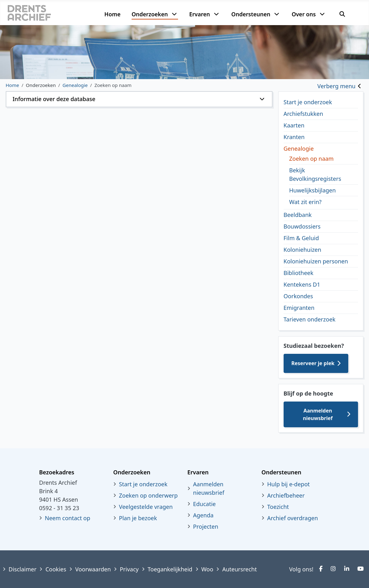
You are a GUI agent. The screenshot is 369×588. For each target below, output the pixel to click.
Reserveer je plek (313, 363)
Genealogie (299, 148)
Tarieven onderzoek (309, 319)
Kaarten (294, 125)
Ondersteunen (251, 14)
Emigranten (299, 308)
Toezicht (278, 507)
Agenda (203, 515)
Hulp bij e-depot (289, 484)
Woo (207, 569)
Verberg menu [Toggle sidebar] (336, 86)
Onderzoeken (150, 14)
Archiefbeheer (286, 495)
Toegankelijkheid (170, 569)
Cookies (56, 569)
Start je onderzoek (308, 102)
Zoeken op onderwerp (148, 495)
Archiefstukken (303, 114)
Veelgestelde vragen (146, 507)
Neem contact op (68, 518)
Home (112, 14)
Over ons (304, 14)
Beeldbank (298, 215)
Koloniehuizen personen (316, 261)
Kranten (294, 137)
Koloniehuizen (302, 250)
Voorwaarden (93, 569)
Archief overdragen (293, 518)
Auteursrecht (240, 569)
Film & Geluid (301, 238)
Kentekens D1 (302, 284)
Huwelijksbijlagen (312, 190)
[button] (139, 99)
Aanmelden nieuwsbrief (318, 414)
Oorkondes (298, 296)
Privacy (129, 569)
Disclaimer (22, 569)
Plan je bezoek (138, 518)
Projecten (206, 526)
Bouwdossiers (302, 226)
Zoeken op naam (312, 159)
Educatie (204, 504)
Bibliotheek (298, 273)
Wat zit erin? (305, 202)
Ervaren (199, 14)
